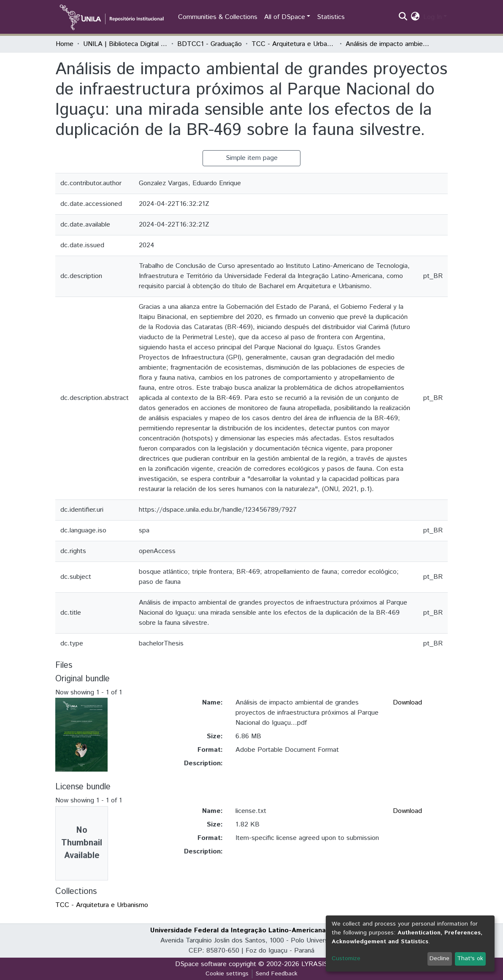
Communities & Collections (218, 17)
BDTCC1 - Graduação (210, 44)
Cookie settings (227, 974)
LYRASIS (315, 964)
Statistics (331, 17)
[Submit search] (403, 17)
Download (407, 703)
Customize (346, 958)
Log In (433, 17)
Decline (439, 958)
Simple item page (252, 158)
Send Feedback (277, 974)
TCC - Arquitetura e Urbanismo (294, 44)
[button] (415, 17)
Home (65, 44)
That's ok (470, 958)
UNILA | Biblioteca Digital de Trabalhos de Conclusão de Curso (125, 44)
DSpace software (201, 964)
